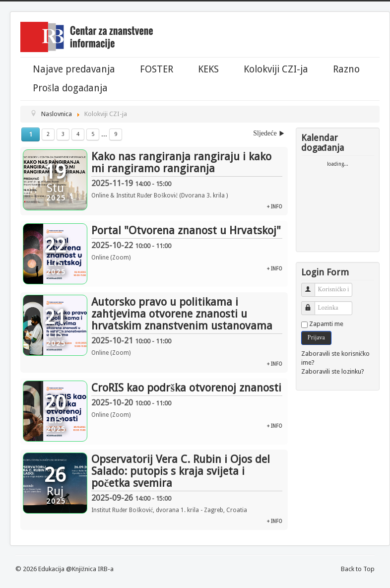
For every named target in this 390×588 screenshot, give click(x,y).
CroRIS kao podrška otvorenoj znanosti (186, 388)
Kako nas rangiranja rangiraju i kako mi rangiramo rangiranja (181, 163)
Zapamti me (326, 324)
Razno (346, 69)
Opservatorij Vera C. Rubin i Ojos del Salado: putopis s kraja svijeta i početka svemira (181, 471)
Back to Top (358, 569)
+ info (275, 207)
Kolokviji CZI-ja (276, 69)
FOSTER (157, 69)
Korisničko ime (312, 286)
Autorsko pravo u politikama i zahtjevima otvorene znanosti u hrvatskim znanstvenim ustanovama (182, 314)
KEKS (208, 69)
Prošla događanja (70, 88)
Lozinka (312, 304)
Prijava (316, 338)
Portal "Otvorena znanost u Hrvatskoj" (186, 230)
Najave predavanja (74, 69)
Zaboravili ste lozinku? (333, 371)
